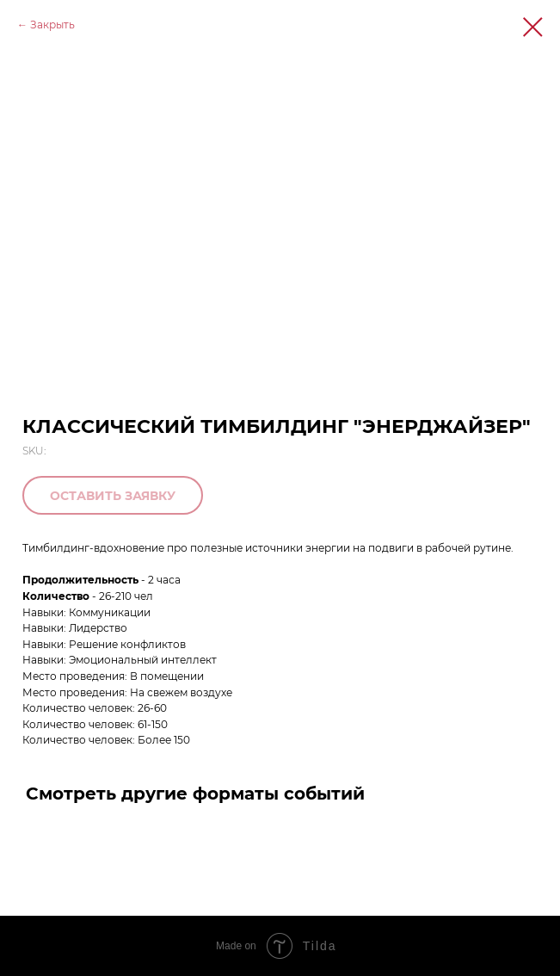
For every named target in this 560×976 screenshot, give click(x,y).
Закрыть (52, 25)
